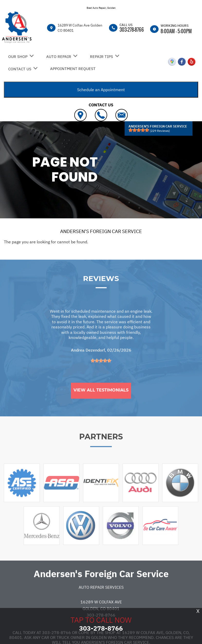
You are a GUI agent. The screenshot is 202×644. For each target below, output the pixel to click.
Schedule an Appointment (101, 90)
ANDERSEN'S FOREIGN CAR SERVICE (101, 231)
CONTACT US (20, 69)
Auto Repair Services (101, 603)
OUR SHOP (18, 57)
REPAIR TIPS (102, 57)
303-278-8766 (132, 30)
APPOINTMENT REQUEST (73, 69)
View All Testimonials (101, 406)
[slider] (139, 130)
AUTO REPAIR (59, 57)
